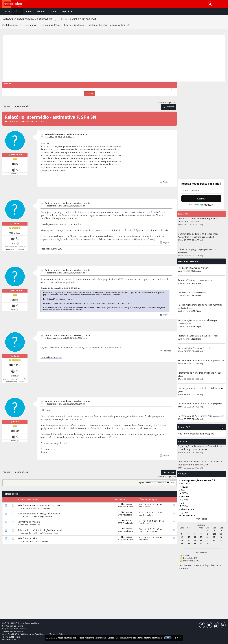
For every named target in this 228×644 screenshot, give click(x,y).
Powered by (201, 205)
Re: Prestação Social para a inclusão (196, 320)
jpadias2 (220, 404)
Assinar (201, 199)
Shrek (16, 223)
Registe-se (67, 11)
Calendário (41, 11)
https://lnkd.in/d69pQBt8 (51, 249)
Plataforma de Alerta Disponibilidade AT (198, 373)
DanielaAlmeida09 (37, 533)
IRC (39, 525)
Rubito (16, 422)
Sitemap (45, 634)
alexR (212, 237)
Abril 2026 (201, 525)
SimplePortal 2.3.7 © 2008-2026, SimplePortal (21, 634)
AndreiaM (205, 268)
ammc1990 (202, 293)
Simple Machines (32, 623)
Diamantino (34, 516)
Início (7, 11)
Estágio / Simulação (43, 508)
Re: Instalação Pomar (188, 348)
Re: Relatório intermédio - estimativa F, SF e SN (68, 203)
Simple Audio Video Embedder (15, 629)
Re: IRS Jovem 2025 (188, 268)
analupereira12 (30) (191, 561)
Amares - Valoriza (187, 280)
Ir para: (142, 483)
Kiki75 (216, 336)
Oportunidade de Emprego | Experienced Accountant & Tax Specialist (198, 235)
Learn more (177, 638)
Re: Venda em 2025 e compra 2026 (195, 360)
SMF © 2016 (18, 623)
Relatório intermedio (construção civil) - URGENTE (42, 505)
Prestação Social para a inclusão (194, 336)
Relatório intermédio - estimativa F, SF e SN (66, 134)
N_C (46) (187, 555)
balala (197, 222)
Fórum (18, 11)
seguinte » (172, 102)
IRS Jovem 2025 (186, 292)
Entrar (54, 11)
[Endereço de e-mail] (201, 190)
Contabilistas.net (150, 531)
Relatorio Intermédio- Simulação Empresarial (40, 530)
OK (168, 638)
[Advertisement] (96, 58)
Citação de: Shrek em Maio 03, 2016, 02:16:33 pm (61, 288)
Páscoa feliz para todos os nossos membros (200, 305)
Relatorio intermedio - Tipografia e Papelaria (40, 514)
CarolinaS (33, 525)
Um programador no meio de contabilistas (199, 388)
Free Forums (18, 626)
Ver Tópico (202, 519)
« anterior (162, 102)
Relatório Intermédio (28, 538)
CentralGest (203, 449)
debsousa (147, 523)
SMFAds (6, 626)
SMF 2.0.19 (7, 623)
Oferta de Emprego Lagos (191, 249)
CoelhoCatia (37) (190, 558)
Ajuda (28, 11)
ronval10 (32, 508)
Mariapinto (16, 155)
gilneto (181, 376)
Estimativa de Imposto (29, 522)
